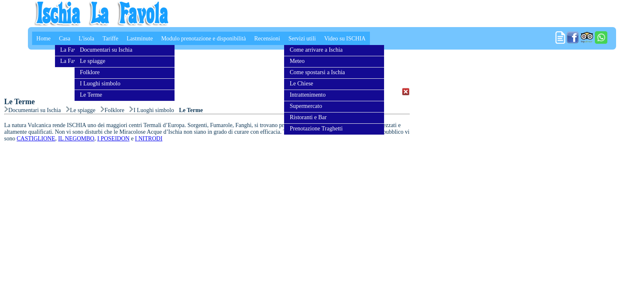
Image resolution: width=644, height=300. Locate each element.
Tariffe (110, 39)
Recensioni (267, 39)
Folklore (90, 72)
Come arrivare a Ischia (316, 50)
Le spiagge (93, 61)
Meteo (297, 61)
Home (43, 39)
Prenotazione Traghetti (316, 129)
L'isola (87, 39)
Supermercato (306, 106)
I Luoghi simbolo (100, 84)
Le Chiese (301, 84)
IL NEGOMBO (76, 139)
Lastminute (140, 39)
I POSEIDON (113, 139)
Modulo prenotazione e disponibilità (203, 39)
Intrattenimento (307, 95)
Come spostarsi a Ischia (317, 72)
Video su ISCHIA (345, 39)
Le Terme (91, 95)
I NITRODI (149, 139)
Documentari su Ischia (106, 50)
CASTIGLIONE (36, 139)
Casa (65, 39)
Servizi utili (302, 39)
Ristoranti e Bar (308, 117)
